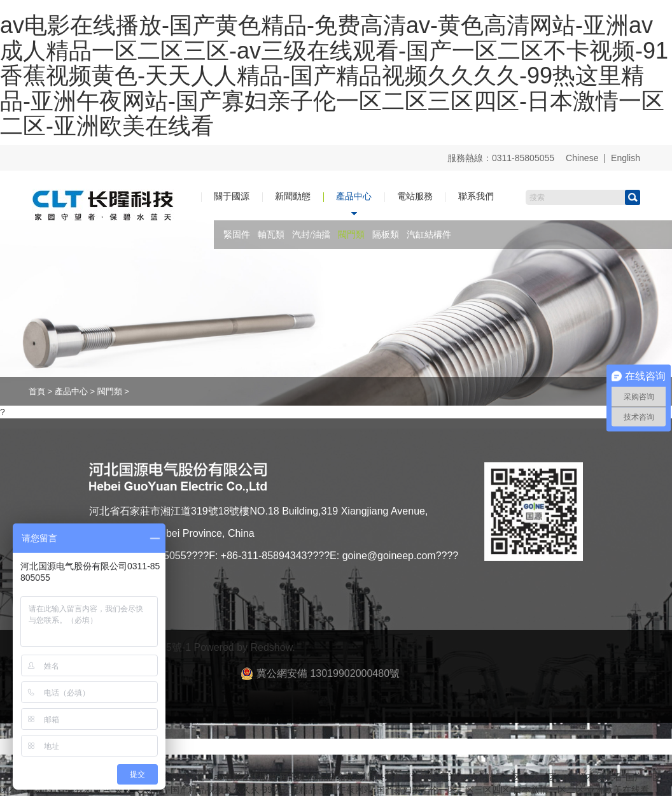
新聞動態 (293, 196)
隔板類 (386, 235)
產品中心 (354, 196)
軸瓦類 (271, 235)
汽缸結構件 (429, 235)
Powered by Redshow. (245, 647)
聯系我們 (476, 196)
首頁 (37, 391)
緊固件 (237, 235)
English (626, 158)
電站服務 (415, 196)
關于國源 (232, 196)
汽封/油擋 (311, 235)
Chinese (582, 158)
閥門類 (351, 235)
